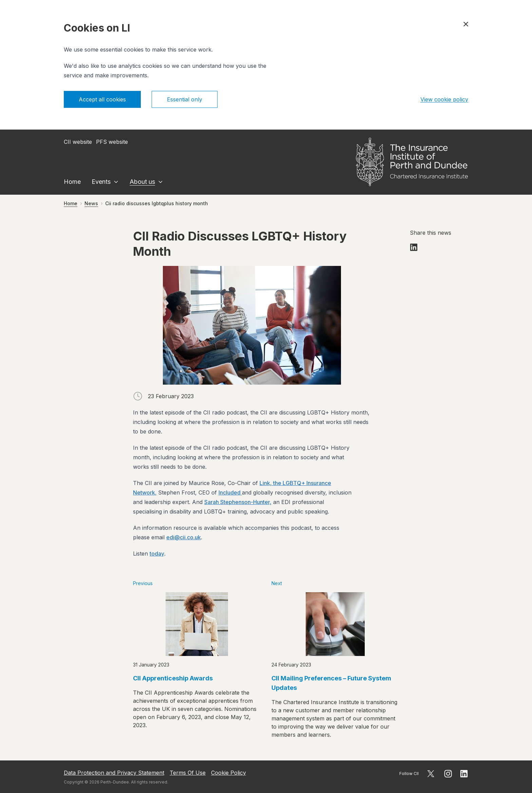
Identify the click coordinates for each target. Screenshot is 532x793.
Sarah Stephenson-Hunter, (238, 502)
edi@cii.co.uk (184, 537)
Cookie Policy (229, 773)
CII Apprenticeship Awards (173, 678)
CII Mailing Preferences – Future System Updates (331, 683)
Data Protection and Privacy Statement (114, 773)
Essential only (185, 99)
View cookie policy (444, 99)
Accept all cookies (102, 99)
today (157, 554)
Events (101, 182)
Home (72, 182)
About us (142, 182)
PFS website (112, 142)
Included (230, 492)
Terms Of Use (188, 773)
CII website (78, 142)
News (91, 203)
